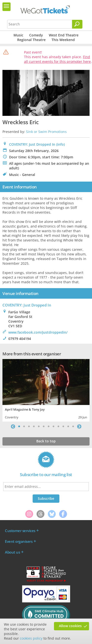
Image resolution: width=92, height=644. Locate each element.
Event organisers (19, 541)
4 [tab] (34, 426)
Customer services (20, 531)
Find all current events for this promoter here (57, 59)
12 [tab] (73, 426)
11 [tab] (68, 426)
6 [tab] (44, 426)
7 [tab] (49, 426)
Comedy (36, 35)
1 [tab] (19, 426)
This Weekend (63, 40)
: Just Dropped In (27, 305)
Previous (13, 426)
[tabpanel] (46, 390)
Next (79, 426)
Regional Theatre (31, 40)
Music (18, 35)
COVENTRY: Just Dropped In (32, 144)
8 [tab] (53, 426)
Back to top (46, 441)
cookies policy (31, 638)
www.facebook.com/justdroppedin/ (38, 332)
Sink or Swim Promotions (46, 132)
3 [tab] (29, 426)
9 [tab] (58, 426)
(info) (60, 144)
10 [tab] (63, 426)
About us (12, 552)
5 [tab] (39, 426)
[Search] (77, 24)
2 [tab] (24, 426)
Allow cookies (70, 626)
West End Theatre (64, 35)
